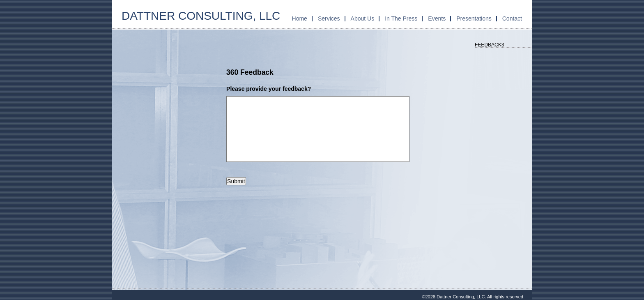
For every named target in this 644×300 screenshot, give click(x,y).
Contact (512, 18)
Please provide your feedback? (269, 89)
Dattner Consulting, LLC (201, 16)
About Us (363, 18)
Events (437, 18)
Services (329, 18)
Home (300, 18)
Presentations (474, 18)
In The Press (401, 18)
